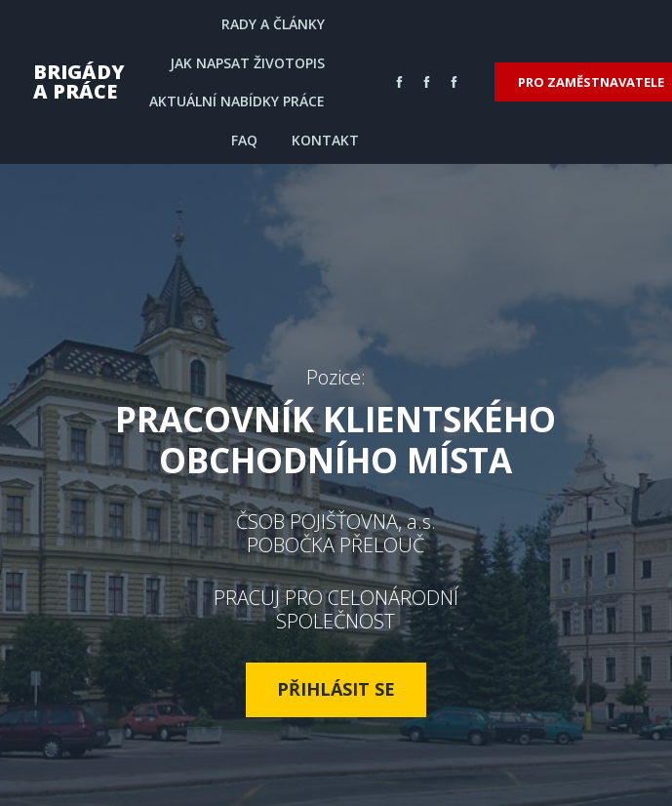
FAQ (244, 140)
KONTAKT (325, 140)
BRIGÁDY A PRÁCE (79, 82)
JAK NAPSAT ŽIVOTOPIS (247, 63)
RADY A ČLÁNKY (273, 24)
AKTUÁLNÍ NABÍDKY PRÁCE (237, 101)
